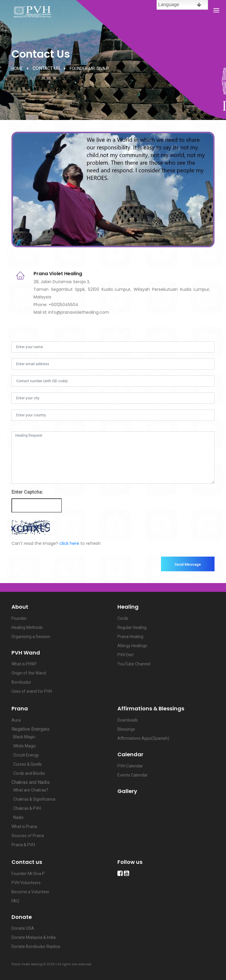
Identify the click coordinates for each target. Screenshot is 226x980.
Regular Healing (132, 627)
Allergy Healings (132, 646)
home (17, 69)
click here (69, 543)
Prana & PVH (23, 845)
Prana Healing (130, 637)
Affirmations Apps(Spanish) (143, 738)
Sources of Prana (28, 836)
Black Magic (23, 737)
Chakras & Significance (34, 799)
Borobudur (21, 682)
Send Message (188, 564)
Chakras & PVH (26, 808)
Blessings (126, 729)
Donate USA (23, 928)
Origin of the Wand (29, 673)
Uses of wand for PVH (32, 691)
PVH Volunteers (26, 883)
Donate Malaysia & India (34, 937)
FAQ (15, 901)
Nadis (18, 817)
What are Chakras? (30, 790)
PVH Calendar (130, 766)
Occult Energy (25, 755)
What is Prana (24, 827)
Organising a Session (31, 637)
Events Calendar (133, 775)
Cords (123, 618)
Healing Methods (27, 627)
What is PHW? (24, 664)
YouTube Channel (134, 664)
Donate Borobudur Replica (36, 946)
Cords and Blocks (28, 773)
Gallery (127, 791)
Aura (16, 720)
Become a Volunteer (30, 892)
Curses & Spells (27, 764)
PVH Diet (126, 655)
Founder (19, 618)
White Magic (24, 746)
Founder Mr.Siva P (28, 874)
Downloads (128, 720)
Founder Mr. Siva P (89, 69)
